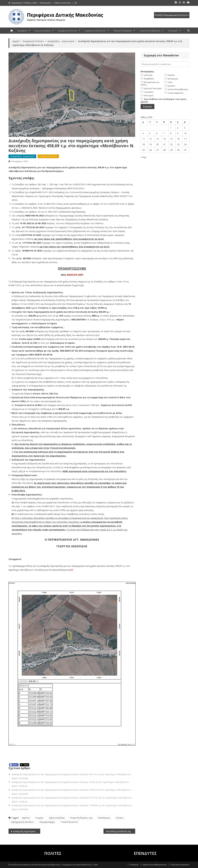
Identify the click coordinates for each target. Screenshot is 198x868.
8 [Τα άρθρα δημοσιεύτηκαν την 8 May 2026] (171, 133)
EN (76, 3)
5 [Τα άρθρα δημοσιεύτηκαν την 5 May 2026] (150, 133)
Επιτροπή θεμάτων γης (81, 818)
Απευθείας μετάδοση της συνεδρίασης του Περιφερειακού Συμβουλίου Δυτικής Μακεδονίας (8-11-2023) (121, 831)
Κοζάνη (120, 818)
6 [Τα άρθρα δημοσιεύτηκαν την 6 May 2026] (157, 133)
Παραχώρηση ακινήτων (22, 822)
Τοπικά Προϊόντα (69, 822)
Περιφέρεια (22, 31)
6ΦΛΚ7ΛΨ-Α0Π (75, 275)
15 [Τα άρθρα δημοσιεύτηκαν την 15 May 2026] (171, 139)
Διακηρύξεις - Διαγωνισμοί (22, 156)
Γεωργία (39, 818)
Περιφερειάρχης (47, 822)
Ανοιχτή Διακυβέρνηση (150, 31)
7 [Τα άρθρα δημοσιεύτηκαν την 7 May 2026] (164, 133)
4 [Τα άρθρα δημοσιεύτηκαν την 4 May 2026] (143, 133)
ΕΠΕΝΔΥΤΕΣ (145, 853)
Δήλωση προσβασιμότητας (155, 865)
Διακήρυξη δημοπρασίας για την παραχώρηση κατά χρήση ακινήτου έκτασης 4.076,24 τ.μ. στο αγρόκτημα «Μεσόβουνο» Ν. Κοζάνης (27, 831)
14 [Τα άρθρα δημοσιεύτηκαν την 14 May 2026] (164, 139)
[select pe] (172, 15)
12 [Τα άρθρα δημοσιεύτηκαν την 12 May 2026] (151, 139)
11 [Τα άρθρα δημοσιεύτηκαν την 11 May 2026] (144, 139)
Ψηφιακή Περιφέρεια (123, 31)
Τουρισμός (173, 31)
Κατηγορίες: (147, 71)
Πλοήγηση (134, 865)
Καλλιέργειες (104, 818)
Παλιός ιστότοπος (63, 3)
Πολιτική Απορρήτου (180, 865)
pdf (71, 570)
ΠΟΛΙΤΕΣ (53, 853)
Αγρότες (26, 818)
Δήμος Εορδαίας (57, 818)
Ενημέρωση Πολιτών (68, 31)
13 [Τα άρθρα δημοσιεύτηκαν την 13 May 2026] (157, 139)
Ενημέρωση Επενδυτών (95, 31)
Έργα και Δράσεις (43, 31)
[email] (165, 64)
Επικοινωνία (45, 3)
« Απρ (143, 157)
